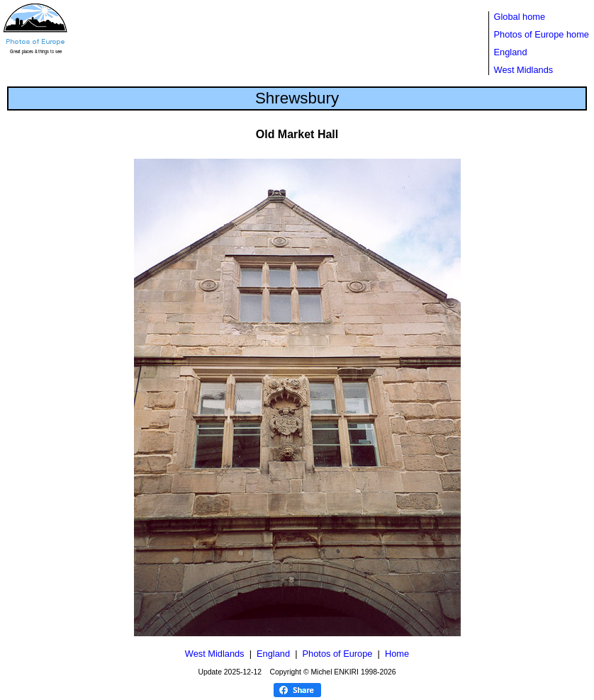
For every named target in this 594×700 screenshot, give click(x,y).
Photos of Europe (338, 654)
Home (397, 654)
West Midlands (524, 70)
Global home (520, 17)
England (511, 52)
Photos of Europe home (542, 34)
